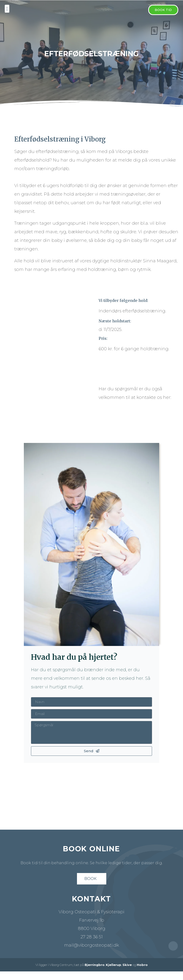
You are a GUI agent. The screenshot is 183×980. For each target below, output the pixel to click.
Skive (127, 965)
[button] (163, 10)
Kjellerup (114, 965)
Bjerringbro (95, 965)
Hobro (142, 965)
